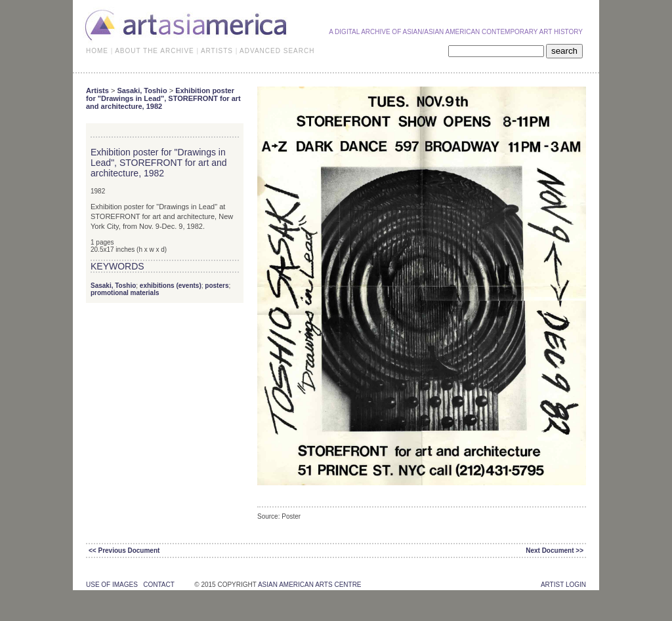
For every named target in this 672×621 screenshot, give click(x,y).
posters (217, 286)
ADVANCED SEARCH (277, 51)
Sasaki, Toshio (142, 90)
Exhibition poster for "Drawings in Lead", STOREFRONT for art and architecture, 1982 (163, 98)
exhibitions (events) (171, 286)
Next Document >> (555, 551)
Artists (97, 90)
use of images (112, 585)
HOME (97, 51)
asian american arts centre (310, 585)
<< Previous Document (124, 551)
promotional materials (125, 293)
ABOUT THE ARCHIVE (155, 51)
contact (158, 585)
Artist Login (563, 585)
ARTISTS (217, 51)
